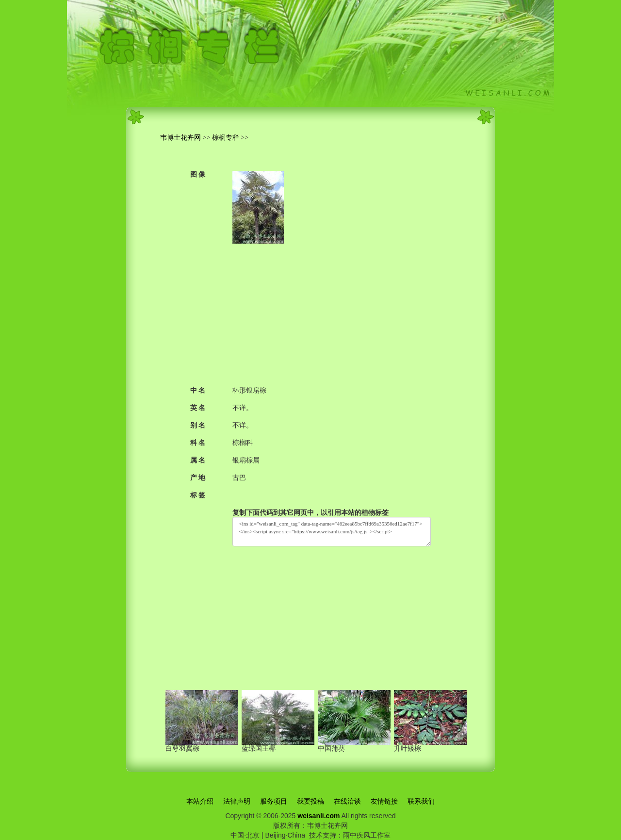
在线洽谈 (347, 801)
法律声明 (237, 801)
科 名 (198, 443)
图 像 (198, 174)
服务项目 (274, 801)
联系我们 (421, 801)
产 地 (198, 478)
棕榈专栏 (226, 138)
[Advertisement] (332, 312)
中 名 (198, 390)
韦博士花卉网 (180, 138)
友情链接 (384, 801)
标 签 (198, 495)
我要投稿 (310, 801)
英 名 (198, 408)
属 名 (198, 460)
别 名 (198, 425)
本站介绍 (200, 801)
